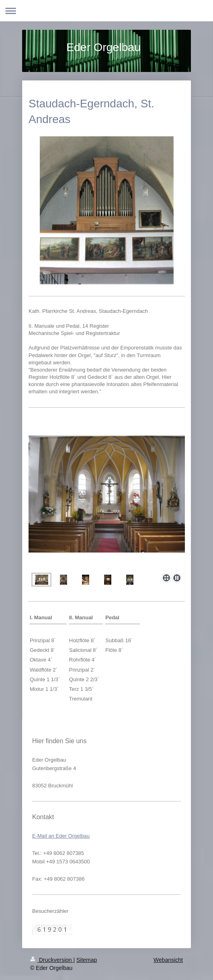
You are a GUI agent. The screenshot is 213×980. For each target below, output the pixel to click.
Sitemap (87, 960)
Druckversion (52, 960)
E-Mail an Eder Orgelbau (61, 836)
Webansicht (168, 960)
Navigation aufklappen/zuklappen (106, 11)
